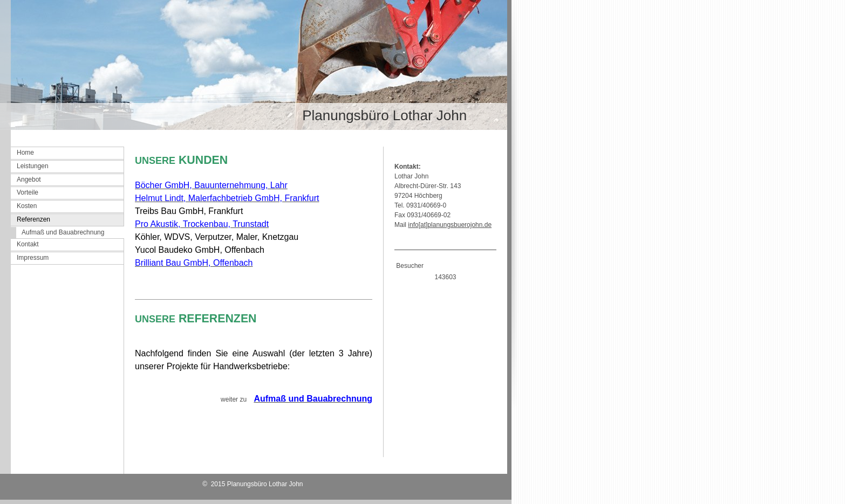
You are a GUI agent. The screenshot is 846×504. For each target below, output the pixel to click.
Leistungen (33, 166)
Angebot (29, 179)
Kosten (27, 206)
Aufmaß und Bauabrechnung (63, 232)
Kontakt (28, 244)
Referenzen (33, 219)
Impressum (33, 258)
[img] (254, 65)
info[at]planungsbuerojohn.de (450, 225)
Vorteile (28, 192)
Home (25, 153)
